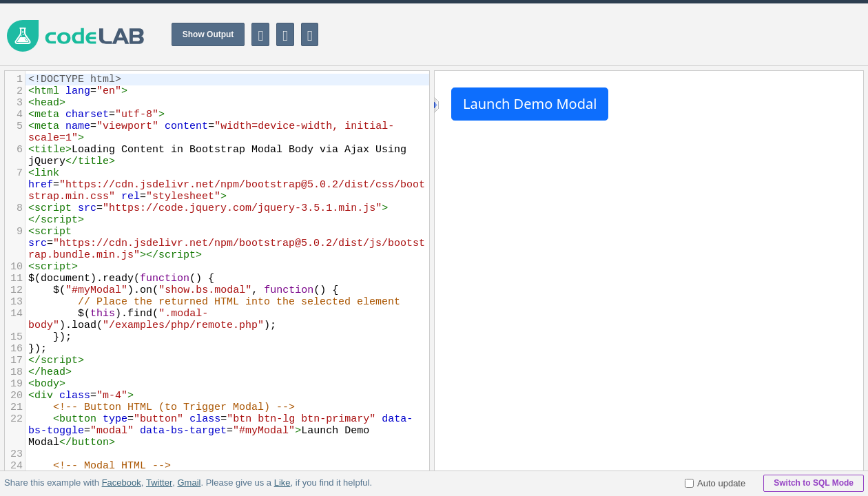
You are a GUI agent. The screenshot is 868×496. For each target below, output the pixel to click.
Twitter (159, 483)
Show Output (208, 34)
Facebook (122, 483)
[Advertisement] (617, 34)
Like (282, 483)
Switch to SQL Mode (814, 483)
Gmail (189, 483)
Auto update (715, 483)
